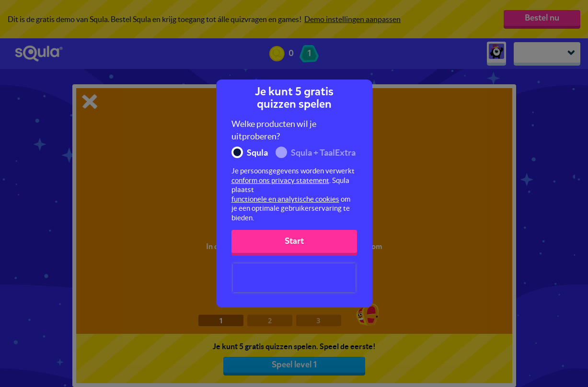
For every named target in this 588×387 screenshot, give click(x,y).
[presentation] (294, 278)
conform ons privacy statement (280, 180)
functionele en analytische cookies (285, 199)
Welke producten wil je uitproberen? (274, 130)
